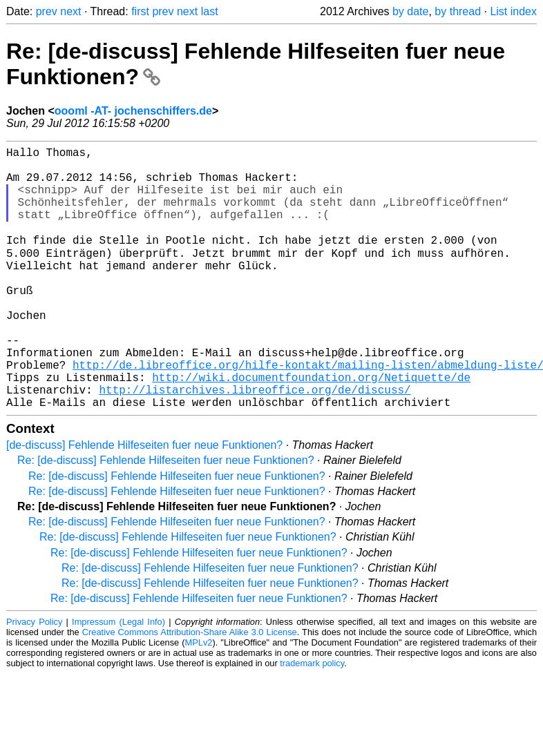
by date (410, 11)
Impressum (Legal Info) (118, 678)
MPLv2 (199, 699)
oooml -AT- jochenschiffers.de (133, 111)
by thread (458, 11)
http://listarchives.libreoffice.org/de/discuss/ (255, 443)
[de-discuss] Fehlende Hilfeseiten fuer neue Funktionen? (144, 502)
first (140, 11)
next (70, 11)
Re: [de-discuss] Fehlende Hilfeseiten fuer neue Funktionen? (166, 517)
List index (513, 11)
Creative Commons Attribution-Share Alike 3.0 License (190, 689)
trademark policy (312, 720)
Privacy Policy (34, 678)
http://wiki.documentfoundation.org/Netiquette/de (311, 428)
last (210, 11)
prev (47, 11)
